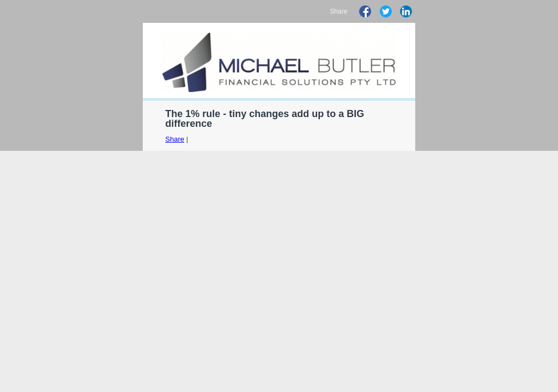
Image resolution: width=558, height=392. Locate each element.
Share (175, 139)
